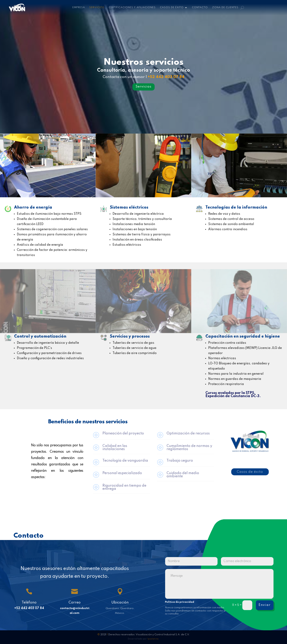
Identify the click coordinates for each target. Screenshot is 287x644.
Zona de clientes (225, 8)
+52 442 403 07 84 (166, 77)
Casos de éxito (172, 8)
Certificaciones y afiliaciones (132, 8)
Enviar (265, 605)
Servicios (97, 8)
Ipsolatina (153, 639)
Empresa (79, 8)
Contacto (200, 8)
